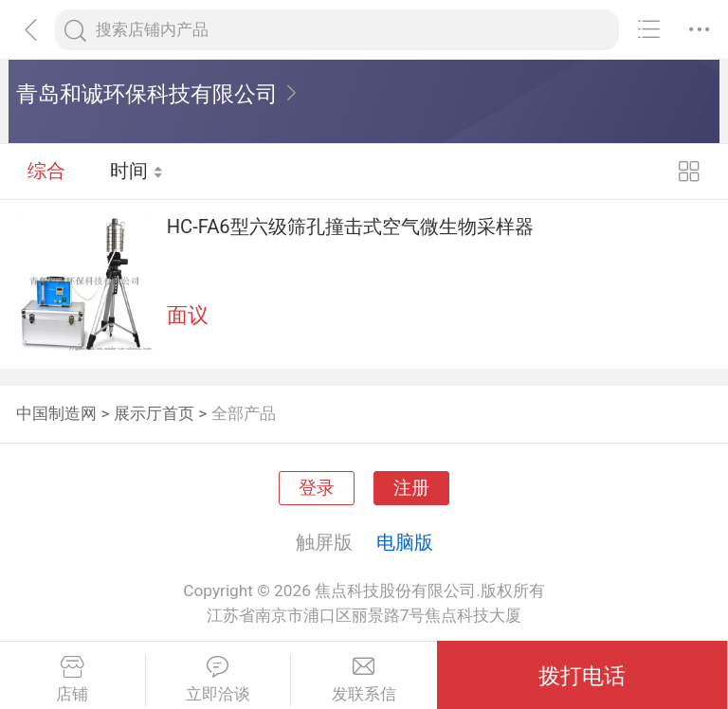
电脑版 (405, 542)
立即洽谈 (218, 680)
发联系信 (364, 680)
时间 (137, 171)
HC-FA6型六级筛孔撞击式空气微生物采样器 (350, 227)
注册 (411, 488)
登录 (317, 488)
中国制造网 (56, 413)
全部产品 (244, 413)
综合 (46, 171)
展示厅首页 (154, 413)
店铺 (73, 680)
